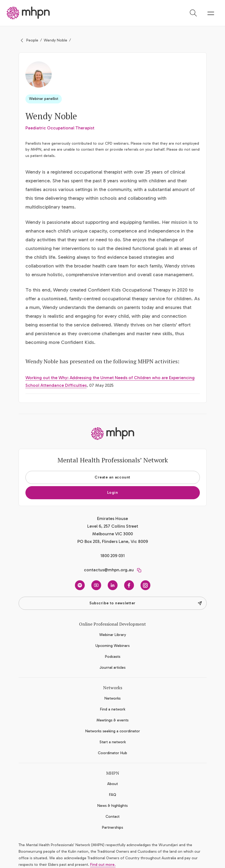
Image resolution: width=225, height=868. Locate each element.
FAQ (113, 795)
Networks (113, 698)
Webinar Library (113, 635)
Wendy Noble (55, 40)
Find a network (113, 709)
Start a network (113, 742)
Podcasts (113, 657)
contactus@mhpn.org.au (109, 570)
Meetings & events (113, 720)
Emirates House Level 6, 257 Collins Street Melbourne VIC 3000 (113, 526)
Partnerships (113, 827)
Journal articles (113, 668)
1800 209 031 (113, 556)
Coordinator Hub (113, 753)
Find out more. (103, 865)
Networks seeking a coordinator (113, 731)
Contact (113, 817)
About (113, 784)
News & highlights (113, 806)
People (32, 40)
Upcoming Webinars (113, 646)
